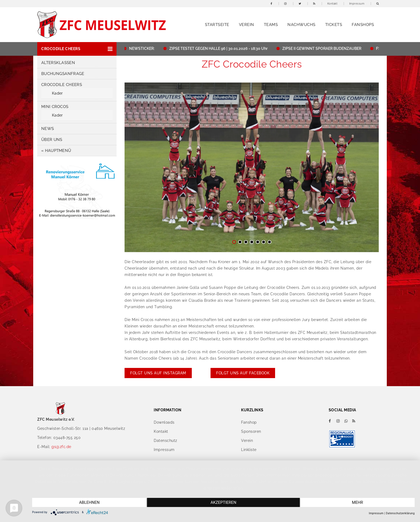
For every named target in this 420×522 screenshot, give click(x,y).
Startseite (217, 25)
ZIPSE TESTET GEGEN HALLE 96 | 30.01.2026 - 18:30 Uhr (220, 49)
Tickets (334, 25)
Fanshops (363, 25)
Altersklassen (58, 63)
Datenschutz (166, 441)
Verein (247, 25)
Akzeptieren (223, 502)
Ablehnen (89, 502)
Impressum (357, 4)
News (48, 129)
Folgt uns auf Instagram (158, 373)
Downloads (164, 422)
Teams (271, 25)
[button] (77, 49)
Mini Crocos (55, 107)
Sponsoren (251, 431)
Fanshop (249, 422)
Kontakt (332, 4)
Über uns (52, 140)
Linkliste (249, 450)
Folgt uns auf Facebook (243, 373)
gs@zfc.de (61, 447)
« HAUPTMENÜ (56, 151)
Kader (57, 93)
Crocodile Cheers (62, 85)
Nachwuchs (301, 25)
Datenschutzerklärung (400, 513)
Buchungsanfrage (63, 74)
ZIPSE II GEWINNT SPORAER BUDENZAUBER (323, 49)
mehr (358, 502)
